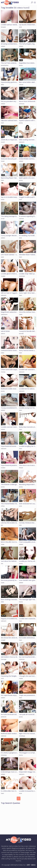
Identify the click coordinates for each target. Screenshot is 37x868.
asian (3, 200)
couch (3, 142)
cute (20, 506)
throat (21, 468)
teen (2, 123)
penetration (5, 65)
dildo (2, 85)
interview (4, 755)
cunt (2, 678)
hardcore (22, 659)
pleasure (4, 717)
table (21, 314)
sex (2, 564)
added (3, 46)
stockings (22, 736)
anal (20, 27)
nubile (21, 678)
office (3, 506)
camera (21, 219)
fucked (3, 276)
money (3, 372)
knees (21, 65)
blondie (21, 334)
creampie (22, 276)
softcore (22, 104)
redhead (4, 736)
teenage (4, 659)
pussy (21, 123)
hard (20, 200)
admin (3, 334)
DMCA (33, 865)
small (3, 219)
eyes (2, 257)
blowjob (3, 27)
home (21, 602)
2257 (28, 865)
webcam (22, 142)
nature (21, 85)
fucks (3, 544)
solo (20, 525)
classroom (4, 314)
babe (3, 353)
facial (3, 161)
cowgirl (3, 640)
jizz (2, 525)
